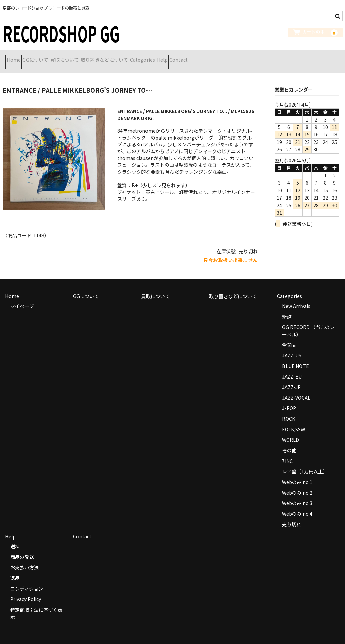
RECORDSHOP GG (61, 33)
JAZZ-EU (292, 368)
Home (16, 57)
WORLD (291, 431)
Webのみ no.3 (297, 495)
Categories (194, 57)
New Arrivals (296, 297)
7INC (287, 452)
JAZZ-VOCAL (296, 389)
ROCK (289, 410)
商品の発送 (22, 548)
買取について (91, 57)
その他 (289, 442)
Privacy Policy (26, 591)
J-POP (289, 400)
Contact (254, 57)
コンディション (27, 580)
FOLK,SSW (294, 421)
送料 (15, 538)
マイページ (22, 297)
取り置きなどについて (143, 57)
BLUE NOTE (296, 357)
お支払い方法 (24, 559)
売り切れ (292, 516)
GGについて (50, 57)
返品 (15, 569)
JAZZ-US (292, 347)
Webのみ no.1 (297, 473)
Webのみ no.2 (297, 484)
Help (226, 57)
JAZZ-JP (291, 379)
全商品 (289, 336)
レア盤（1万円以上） (305, 463)
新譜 (287, 308)
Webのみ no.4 (297, 505)
